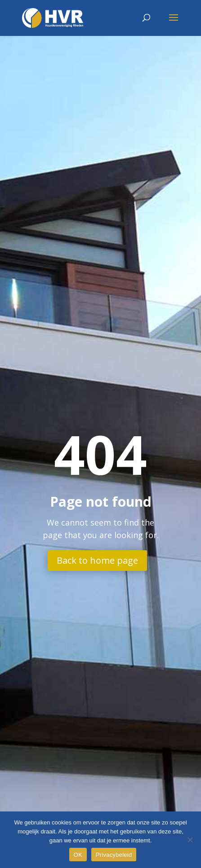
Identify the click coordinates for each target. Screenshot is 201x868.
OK (78, 855)
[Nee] (190, 840)
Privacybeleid (114, 855)
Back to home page (97, 560)
